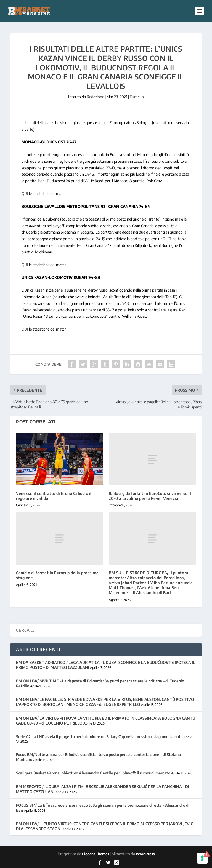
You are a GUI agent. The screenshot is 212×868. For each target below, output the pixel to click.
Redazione (95, 97)
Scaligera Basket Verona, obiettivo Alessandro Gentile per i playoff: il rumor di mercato (93, 773)
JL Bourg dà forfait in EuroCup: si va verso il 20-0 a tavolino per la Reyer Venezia (150, 496)
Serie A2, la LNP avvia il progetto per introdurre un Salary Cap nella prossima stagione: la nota (99, 737)
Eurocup (137, 97)
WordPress (145, 854)
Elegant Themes (96, 854)
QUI (25, 193)
